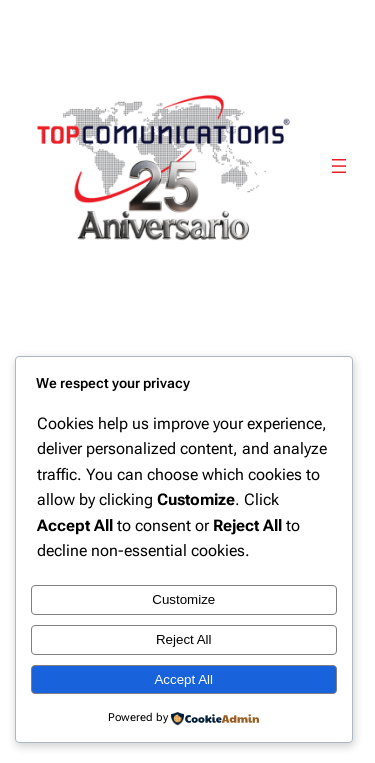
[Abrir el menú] (339, 166)
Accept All (183, 679)
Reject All (184, 639)
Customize (183, 599)
